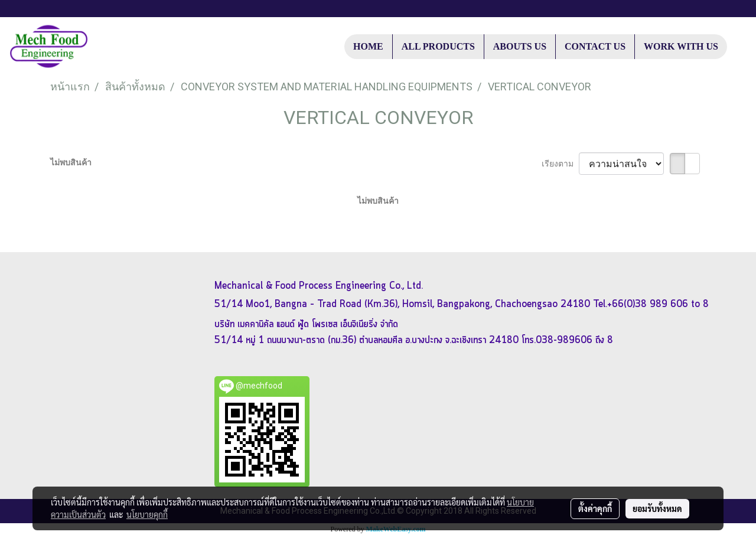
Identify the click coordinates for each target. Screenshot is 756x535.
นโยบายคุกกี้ (147, 514)
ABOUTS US (520, 46)
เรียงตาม (560, 164)
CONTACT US (595, 46)
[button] (738, 47)
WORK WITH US (681, 46)
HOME (368, 46)
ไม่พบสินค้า (71, 162)
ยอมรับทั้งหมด (657, 508)
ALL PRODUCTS (438, 46)
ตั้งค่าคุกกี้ (595, 508)
